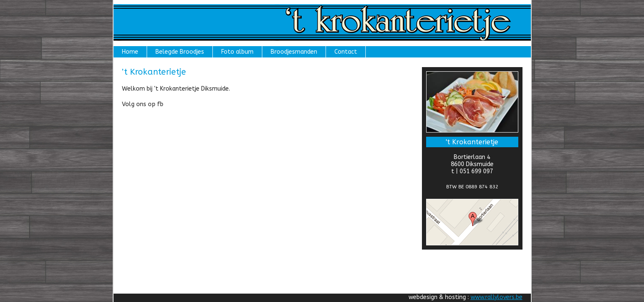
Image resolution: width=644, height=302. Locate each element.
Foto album (237, 52)
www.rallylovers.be (497, 297)
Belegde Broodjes (180, 52)
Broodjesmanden (294, 52)
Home (130, 52)
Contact (346, 52)
